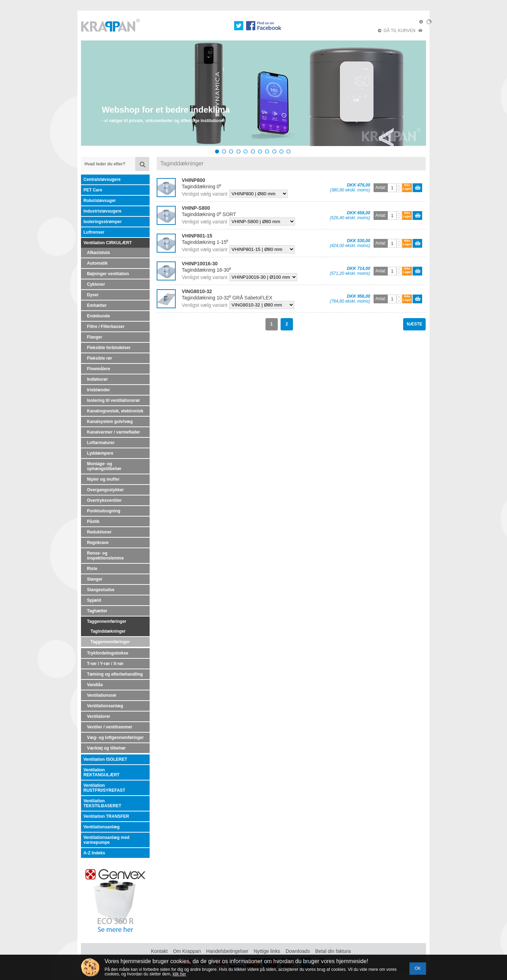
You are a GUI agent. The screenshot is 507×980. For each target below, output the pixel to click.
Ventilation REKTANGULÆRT (101, 772)
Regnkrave (98, 543)
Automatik (97, 263)
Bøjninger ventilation (108, 274)
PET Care (93, 190)
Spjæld (94, 600)
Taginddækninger (108, 631)
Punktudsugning (104, 511)
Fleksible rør (99, 358)
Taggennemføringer (107, 621)
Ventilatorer (99, 716)
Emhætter (97, 305)
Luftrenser (94, 232)
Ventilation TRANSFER (106, 816)
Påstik (93, 521)
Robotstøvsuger (100, 201)
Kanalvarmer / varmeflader (114, 432)
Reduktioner (99, 532)
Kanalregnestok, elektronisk (115, 411)
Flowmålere (99, 369)
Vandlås (95, 685)
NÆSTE (414, 324)
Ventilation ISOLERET (105, 759)
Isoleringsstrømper (103, 222)
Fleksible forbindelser (109, 348)
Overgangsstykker (105, 490)
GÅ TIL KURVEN (400, 31)
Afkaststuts (98, 253)
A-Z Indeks (94, 853)
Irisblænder (98, 390)
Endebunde (98, 316)
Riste (92, 569)
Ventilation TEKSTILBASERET (102, 803)
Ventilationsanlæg (105, 706)
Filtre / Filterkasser (106, 327)
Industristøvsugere (102, 211)
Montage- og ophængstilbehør (104, 466)
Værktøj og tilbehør (106, 748)
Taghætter (97, 611)
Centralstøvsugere (102, 179)
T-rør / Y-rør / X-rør (105, 664)
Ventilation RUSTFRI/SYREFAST (104, 788)
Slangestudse (101, 590)
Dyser (93, 295)
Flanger (95, 337)
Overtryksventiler (104, 500)
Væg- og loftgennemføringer (115, 738)
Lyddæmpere (100, 453)
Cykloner (96, 284)
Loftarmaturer (101, 443)
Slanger (95, 579)
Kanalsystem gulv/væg (110, 422)
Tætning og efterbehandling (115, 674)
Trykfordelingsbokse (108, 653)
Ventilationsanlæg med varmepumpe (107, 840)
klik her (179, 974)
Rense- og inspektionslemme (105, 556)
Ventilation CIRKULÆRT (108, 243)
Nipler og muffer (103, 479)
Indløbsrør (97, 379)
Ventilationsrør (102, 695)
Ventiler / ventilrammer (110, 727)
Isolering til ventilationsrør (114, 400)
